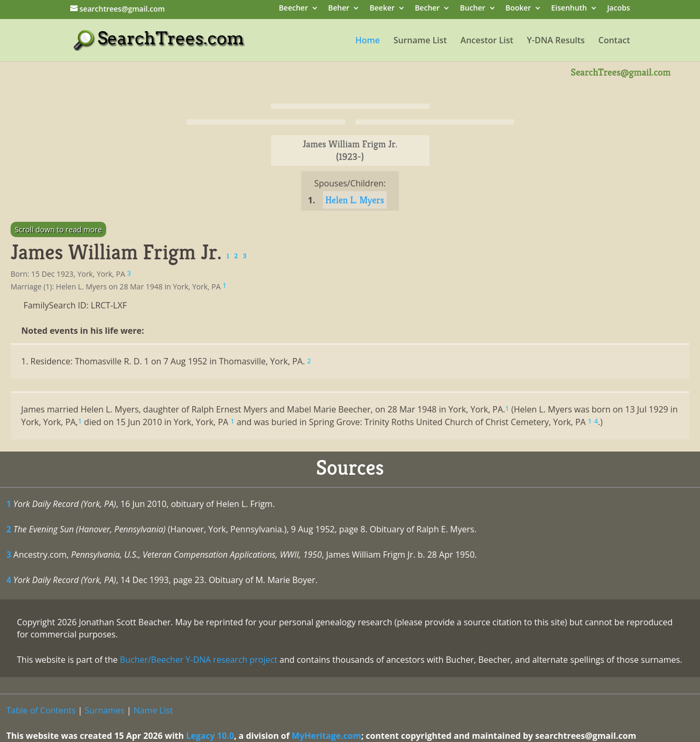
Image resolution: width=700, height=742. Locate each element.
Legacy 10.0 (210, 736)
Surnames (104, 710)
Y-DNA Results (556, 41)
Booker (518, 9)
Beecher (293, 9)
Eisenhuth (569, 9)
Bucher (473, 9)
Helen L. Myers (355, 200)
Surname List (420, 41)
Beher (339, 9)
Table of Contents (41, 710)
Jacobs (618, 9)
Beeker (382, 9)
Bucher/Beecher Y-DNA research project (199, 660)
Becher (427, 9)
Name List (153, 710)
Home (368, 41)
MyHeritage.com (326, 736)
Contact (614, 41)
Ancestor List (487, 41)
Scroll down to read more (58, 229)
